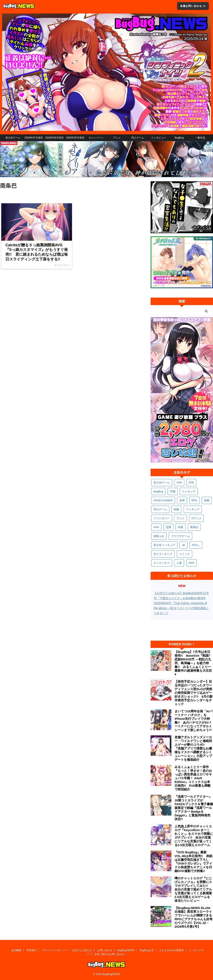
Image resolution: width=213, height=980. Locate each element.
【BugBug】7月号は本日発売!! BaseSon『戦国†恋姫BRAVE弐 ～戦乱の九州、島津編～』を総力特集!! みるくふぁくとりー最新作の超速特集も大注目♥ (193, 663)
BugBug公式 (147, 950)
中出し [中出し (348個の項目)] (196, 545)
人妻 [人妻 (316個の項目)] (179, 563)
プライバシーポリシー (54, 950)
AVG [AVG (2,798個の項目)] (179, 483)
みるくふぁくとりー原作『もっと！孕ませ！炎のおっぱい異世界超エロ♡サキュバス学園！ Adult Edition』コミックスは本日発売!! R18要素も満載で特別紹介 (193, 778)
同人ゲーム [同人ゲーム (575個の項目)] (160, 509)
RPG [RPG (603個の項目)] (194, 500)
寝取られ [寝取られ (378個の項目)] (159, 536)
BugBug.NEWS (126, 950)
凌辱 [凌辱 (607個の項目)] (182, 500)
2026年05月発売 (75, 138)
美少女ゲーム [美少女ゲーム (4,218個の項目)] (162, 483)
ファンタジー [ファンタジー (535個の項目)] (162, 518)
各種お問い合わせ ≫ (193, 6)
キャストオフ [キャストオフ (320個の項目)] (162, 563)
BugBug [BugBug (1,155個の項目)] (158, 491)
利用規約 (31, 950)
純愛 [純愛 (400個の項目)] (181, 527)
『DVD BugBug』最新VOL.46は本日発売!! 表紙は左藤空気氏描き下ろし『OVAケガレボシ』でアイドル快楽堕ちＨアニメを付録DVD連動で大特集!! (193, 862)
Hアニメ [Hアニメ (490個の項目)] (196, 518)
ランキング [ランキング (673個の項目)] (189, 491)
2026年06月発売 (54, 138)
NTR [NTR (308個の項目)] (191, 563)
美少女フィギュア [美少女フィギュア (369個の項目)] (164, 545)
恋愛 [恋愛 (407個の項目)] (168, 527)
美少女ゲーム (13, 138)
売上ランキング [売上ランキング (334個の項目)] (163, 554)
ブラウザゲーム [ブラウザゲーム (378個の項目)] (180, 536)
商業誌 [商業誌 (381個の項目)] (194, 527)
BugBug (179, 138)
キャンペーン (96, 138)
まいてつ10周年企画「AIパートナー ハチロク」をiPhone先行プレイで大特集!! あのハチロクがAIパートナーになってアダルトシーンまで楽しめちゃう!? (193, 721)
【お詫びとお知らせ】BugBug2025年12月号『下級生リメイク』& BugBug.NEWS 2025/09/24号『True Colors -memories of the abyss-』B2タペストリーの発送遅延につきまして (181, 603)
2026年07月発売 (33, 138)
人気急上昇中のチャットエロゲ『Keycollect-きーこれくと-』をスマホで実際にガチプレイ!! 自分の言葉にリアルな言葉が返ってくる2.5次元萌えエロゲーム (194, 836)
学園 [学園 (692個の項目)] (173, 491)
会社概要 (16, 950)
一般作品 (200, 138)
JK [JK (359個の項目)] (183, 545)
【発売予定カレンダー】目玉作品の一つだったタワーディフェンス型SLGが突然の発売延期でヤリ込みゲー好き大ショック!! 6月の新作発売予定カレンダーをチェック (194, 693)
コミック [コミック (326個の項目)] (185, 554)
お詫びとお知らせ (82, 950)
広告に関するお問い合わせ (109, 954)
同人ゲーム (138, 138)
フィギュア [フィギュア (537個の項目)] (193, 509)
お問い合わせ (105, 950)
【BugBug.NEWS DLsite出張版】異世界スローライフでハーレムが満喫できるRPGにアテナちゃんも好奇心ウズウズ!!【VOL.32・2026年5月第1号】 (194, 917)
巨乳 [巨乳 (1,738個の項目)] (191, 483)
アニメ (117, 138)
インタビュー (159, 138)
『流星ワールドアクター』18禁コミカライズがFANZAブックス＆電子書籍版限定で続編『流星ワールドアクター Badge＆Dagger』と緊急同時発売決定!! (194, 808)
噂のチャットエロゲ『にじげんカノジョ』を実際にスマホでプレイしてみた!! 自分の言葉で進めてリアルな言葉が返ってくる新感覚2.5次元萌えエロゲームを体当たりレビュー (193, 889)
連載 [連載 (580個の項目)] (207, 500)
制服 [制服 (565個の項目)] (176, 509)
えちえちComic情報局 (171, 950)
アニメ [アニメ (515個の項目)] (180, 518)
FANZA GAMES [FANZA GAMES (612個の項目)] (163, 500)
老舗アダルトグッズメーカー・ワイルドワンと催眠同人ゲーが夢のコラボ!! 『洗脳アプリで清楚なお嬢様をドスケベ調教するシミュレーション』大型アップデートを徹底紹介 (193, 748)
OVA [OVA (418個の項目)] (156, 527)
